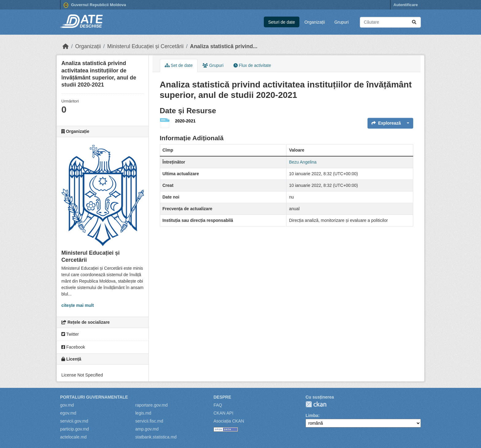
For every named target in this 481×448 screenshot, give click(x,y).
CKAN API (223, 413)
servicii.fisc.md (149, 421)
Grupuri (342, 22)
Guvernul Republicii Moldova (95, 5)
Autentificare (406, 5)
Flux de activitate (252, 65)
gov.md (67, 405)
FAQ (218, 405)
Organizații (315, 22)
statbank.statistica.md (156, 437)
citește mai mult (78, 305)
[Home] (66, 46)
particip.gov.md (75, 429)
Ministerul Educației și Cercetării (145, 46)
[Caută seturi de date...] (390, 22)
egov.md (68, 413)
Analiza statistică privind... (224, 46)
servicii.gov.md (74, 421)
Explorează (386, 123)
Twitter (70, 334)
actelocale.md (73, 437)
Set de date (179, 65)
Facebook (73, 347)
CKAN (316, 404)
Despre (222, 397)
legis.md (143, 413)
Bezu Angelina (303, 162)
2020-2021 (185, 121)
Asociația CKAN (229, 421)
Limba (312, 415)
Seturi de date (281, 22)
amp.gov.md (147, 429)
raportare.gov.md (152, 405)
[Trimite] (414, 22)
